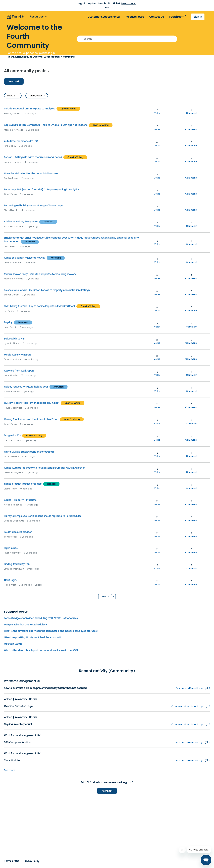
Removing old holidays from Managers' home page (33, 206)
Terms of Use (12, 861)
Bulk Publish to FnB (14, 339)
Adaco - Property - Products (20, 500)
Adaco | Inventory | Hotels (21, 699)
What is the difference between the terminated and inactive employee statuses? (51, 631)
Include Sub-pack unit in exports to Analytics (30, 109)
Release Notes (135, 17)
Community (69, 57)
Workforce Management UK (22, 681)
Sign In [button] (198, 17)
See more (10, 770)
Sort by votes (37, 96)
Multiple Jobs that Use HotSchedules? (25, 625)
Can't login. (10, 580)
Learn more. (128, 3)
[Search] (127, 39)
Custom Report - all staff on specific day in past (32, 403)
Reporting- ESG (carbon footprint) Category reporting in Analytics (42, 190)
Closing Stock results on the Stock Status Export (31, 419)
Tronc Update (12, 760)
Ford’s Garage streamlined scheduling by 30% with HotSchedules (41, 618)
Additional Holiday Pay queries (21, 222)
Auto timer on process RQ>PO (21, 141)
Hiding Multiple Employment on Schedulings (29, 452)
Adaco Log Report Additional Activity (25, 258)
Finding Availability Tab (17, 564)
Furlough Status (13, 644)
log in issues (11, 548)
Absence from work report (19, 371)
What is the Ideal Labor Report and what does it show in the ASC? (41, 650)
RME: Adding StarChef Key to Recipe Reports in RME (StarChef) (39, 306)
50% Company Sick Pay (17, 742)
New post (14, 81)
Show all (13, 96)
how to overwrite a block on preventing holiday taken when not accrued (45, 688)
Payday (8, 322)
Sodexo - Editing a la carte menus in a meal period (33, 157)
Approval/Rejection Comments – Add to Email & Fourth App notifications (46, 125)
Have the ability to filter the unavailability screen (32, 173)
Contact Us (157, 17)
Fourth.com (177, 17)
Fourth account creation (18, 532)
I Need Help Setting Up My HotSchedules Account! (32, 637)
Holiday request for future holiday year (26, 387)
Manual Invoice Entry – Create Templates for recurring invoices (40, 274)
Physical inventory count (18, 724)
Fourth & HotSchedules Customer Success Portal (34, 57)
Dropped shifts (12, 435)
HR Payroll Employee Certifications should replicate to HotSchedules (43, 516)
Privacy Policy (32, 861)
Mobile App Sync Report (17, 355)
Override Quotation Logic (18, 706)
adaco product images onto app (23, 484)
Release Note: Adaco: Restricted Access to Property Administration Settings (47, 290)
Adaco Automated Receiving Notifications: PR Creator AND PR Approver (44, 468)
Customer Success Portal (104, 17)
